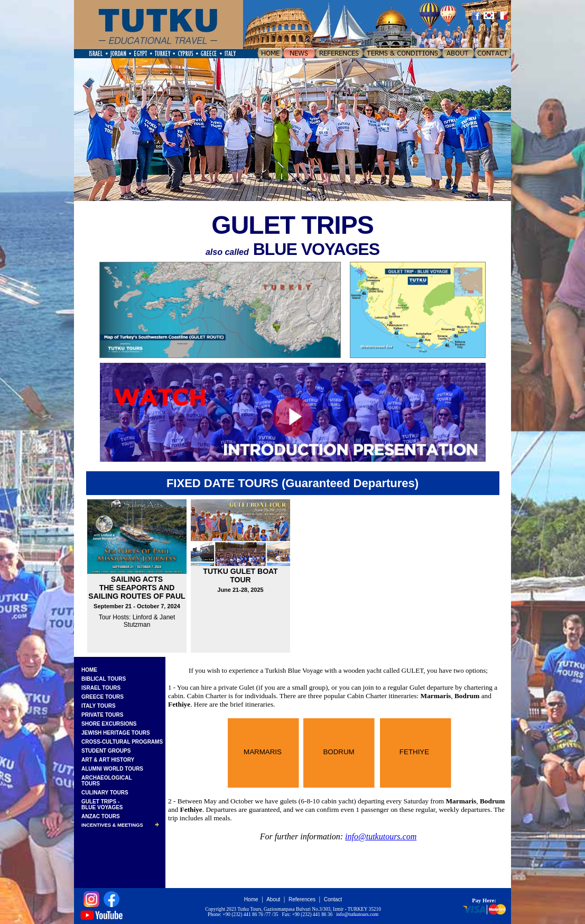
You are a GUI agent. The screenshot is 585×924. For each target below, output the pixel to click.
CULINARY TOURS (105, 793)
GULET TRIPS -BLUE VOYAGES (102, 804)
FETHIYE (414, 752)
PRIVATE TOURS (102, 715)
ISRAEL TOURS (101, 688)
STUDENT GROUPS (106, 751)
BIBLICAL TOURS (104, 679)
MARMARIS (263, 752)
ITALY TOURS (99, 706)
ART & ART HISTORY (108, 760)
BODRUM (338, 752)
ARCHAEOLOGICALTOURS (107, 781)
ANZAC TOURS (101, 816)
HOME (89, 670)
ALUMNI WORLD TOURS (112, 769)
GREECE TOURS (103, 697)
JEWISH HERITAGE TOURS (116, 733)
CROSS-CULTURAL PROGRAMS (122, 742)
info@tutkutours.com (381, 836)
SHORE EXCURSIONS (109, 724)
